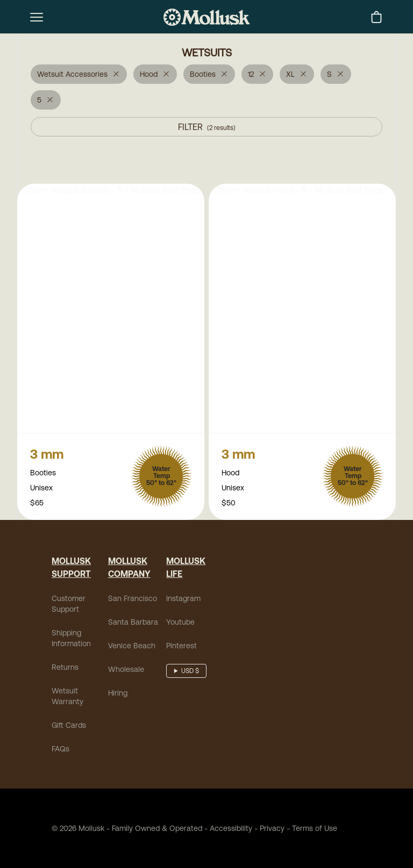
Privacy (272, 829)
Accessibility (227, 829)
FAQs (60, 750)
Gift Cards (69, 726)
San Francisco (133, 599)
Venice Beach (132, 647)
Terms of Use (315, 829)
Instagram (183, 599)
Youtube (180, 623)
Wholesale (126, 670)
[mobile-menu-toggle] (37, 17)
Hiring (118, 694)
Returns (65, 668)
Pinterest (181, 647)
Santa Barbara (133, 623)
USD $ (190, 672)
